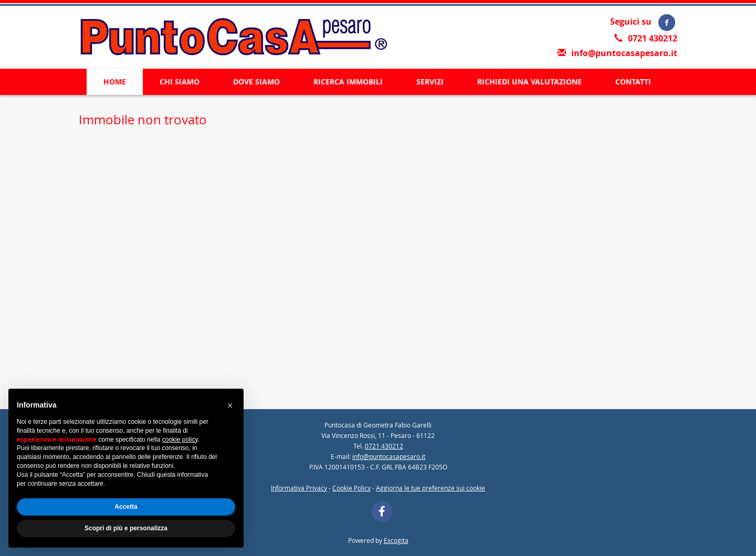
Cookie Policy (351, 488)
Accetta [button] (126, 507)
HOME (115, 82)
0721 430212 (653, 38)
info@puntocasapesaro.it (624, 53)
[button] (230, 405)
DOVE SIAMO (256, 82)
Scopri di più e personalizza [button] (126, 528)
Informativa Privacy (299, 488)
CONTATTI (633, 82)
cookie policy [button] (180, 440)
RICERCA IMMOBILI (348, 82)
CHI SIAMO (180, 82)
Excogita (396, 540)
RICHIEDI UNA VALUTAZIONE (529, 82)
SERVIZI (430, 82)
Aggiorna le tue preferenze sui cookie (430, 488)
